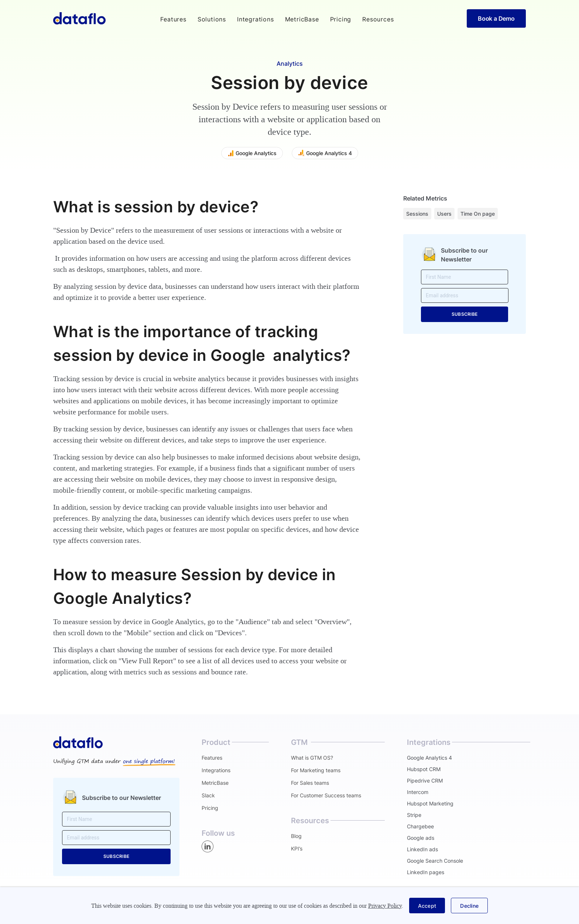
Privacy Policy (385, 906)
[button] (173, 19)
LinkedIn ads (422, 849)
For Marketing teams (316, 770)
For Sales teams (310, 783)
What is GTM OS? (312, 758)
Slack (208, 795)
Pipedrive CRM (425, 781)
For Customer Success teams (326, 795)
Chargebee (420, 826)
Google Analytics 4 (429, 758)
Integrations (256, 19)
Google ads (421, 838)
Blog (296, 836)
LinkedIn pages (426, 872)
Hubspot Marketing (430, 803)
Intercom (418, 792)
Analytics (290, 64)
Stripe (414, 815)
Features (212, 758)
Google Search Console (435, 861)
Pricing (341, 19)
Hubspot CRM (424, 769)
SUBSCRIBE (465, 314)
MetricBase (302, 19)
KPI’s (297, 848)
